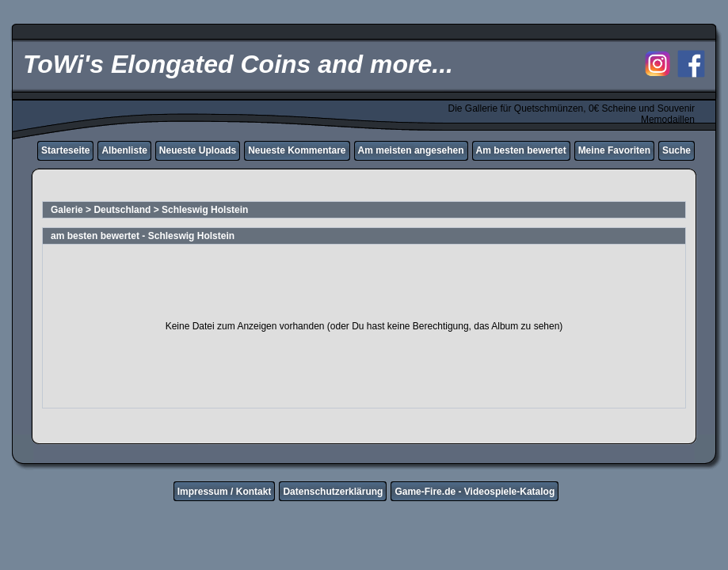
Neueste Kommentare (297, 150)
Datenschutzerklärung (333, 492)
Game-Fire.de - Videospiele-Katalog (475, 492)
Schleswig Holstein (205, 210)
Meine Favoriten (614, 150)
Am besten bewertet (521, 150)
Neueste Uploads (198, 150)
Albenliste (124, 150)
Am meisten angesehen (411, 150)
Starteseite (65, 150)
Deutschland (122, 210)
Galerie (67, 210)
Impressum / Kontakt (225, 492)
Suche (677, 150)
